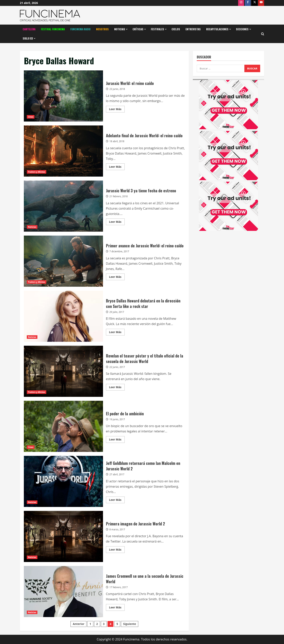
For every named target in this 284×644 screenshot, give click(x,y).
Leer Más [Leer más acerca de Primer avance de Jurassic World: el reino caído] (117, 277)
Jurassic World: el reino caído (63, 96)
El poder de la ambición (63, 426)
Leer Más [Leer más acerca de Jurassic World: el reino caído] (117, 110)
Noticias (120, 29)
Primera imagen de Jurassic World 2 (63, 536)
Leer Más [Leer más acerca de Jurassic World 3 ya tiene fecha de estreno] (117, 222)
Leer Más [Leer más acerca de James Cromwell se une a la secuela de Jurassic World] (117, 608)
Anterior (78, 624)
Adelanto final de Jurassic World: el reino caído (63, 151)
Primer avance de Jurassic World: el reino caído (63, 261)
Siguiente (129, 624)
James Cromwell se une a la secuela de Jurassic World (63, 591)
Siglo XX (28, 38)
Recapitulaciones (217, 29)
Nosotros (102, 29)
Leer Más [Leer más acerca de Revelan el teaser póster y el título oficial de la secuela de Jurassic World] (117, 388)
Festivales (157, 29)
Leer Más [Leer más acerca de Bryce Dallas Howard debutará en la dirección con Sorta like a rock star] (117, 333)
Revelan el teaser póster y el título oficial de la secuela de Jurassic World (63, 371)
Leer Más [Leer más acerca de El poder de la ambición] (117, 440)
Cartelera (29, 29)
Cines (31, 117)
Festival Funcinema (53, 29)
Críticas (138, 29)
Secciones (242, 29)
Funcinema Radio (80, 29)
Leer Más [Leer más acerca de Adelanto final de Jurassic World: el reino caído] (117, 167)
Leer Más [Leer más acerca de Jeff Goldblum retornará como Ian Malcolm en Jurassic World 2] (117, 500)
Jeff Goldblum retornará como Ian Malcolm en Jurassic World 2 (63, 481)
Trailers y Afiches (37, 172)
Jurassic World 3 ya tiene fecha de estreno (63, 206)
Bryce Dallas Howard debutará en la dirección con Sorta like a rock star (63, 316)
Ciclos (176, 29)
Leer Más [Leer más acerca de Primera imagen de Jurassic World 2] (117, 550)
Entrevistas (193, 29)
